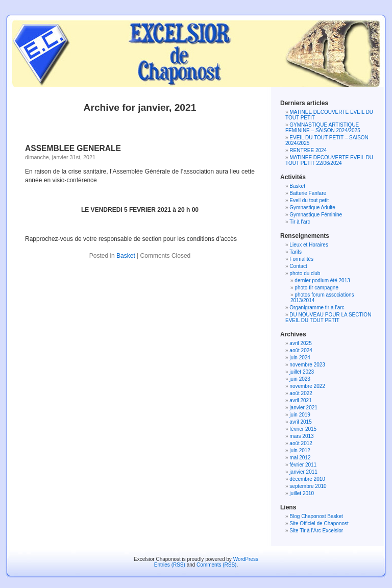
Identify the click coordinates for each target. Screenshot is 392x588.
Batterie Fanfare (308, 193)
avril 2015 (300, 422)
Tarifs (296, 252)
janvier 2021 (303, 408)
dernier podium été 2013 (322, 280)
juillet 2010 (302, 493)
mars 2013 (301, 436)
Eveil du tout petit (309, 200)
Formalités (301, 259)
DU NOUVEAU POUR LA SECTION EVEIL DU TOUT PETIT (328, 317)
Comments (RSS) (216, 565)
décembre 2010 (307, 479)
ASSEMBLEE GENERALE (73, 148)
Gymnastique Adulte (312, 207)
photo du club (305, 273)
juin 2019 (300, 415)
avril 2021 (300, 400)
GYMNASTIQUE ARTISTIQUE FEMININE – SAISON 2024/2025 (323, 128)
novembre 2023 (307, 365)
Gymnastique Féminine (316, 215)
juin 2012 (300, 450)
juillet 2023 (302, 372)
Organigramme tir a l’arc (317, 308)
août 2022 (301, 393)
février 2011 (303, 465)
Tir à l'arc (300, 222)
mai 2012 (300, 458)
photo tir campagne (316, 288)
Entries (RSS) (170, 565)
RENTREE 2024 (308, 150)
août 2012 (301, 443)
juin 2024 (300, 358)
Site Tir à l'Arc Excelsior (316, 531)
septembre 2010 (308, 486)
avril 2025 (300, 343)
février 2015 (303, 429)
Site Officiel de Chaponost (319, 523)
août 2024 (301, 350)
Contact (298, 266)
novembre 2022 (307, 386)
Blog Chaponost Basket (316, 516)
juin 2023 (300, 379)
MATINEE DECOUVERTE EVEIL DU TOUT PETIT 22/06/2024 (329, 160)
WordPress (246, 559)
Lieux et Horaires (309, 245)
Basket (126, 256)
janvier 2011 (303, 472)
